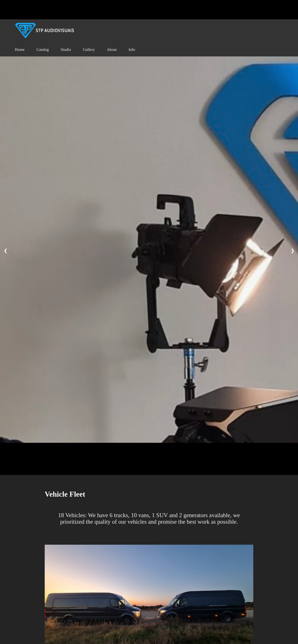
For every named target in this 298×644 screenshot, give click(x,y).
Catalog (43, 50)
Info (132, 50)
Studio (66, 50)
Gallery (89, 50)
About (112, 50)
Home (20, 50)
